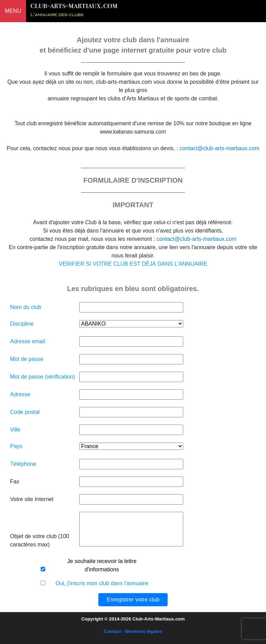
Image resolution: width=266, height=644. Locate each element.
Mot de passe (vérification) (43, 377)
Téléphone (23, 464)
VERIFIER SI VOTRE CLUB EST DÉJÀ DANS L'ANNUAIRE (133, 264)
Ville (15, 430)
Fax (15, 482)
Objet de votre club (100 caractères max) (40, 540)
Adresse (20, 394)
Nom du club (26, 307)
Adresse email (28, 341)
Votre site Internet (32, 499)
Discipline (22, 324)
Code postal (25, 412)
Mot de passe (27, 359)
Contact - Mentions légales (133, 631)
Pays (16, 446)
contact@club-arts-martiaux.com (219, 148)
